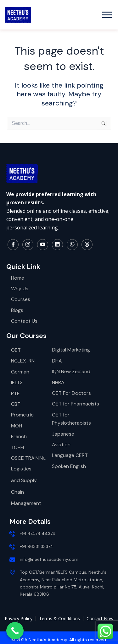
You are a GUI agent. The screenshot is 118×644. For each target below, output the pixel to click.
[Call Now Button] (15, 631)
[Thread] (87, 245)
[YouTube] (43, 245)
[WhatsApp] (72, 245)
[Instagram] (28, 245)
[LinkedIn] (57, 245)
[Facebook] (13, 245)
